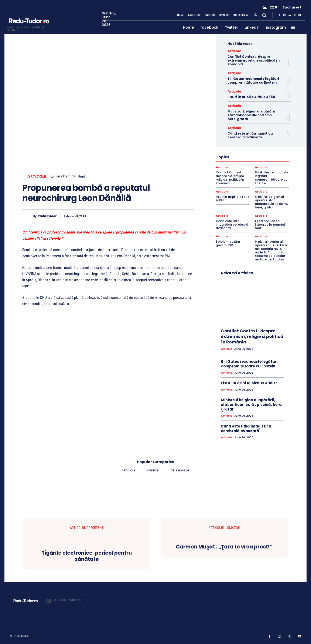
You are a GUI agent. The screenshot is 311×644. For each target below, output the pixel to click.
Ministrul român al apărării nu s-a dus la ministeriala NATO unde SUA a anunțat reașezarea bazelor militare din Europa (272, 250)
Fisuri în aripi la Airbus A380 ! (252, 97)
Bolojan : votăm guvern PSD (228, 243)
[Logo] (29, 28)
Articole (37, 176)
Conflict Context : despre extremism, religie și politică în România (254, 60)
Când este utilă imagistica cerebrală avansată (250, 135)
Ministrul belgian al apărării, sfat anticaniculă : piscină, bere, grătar (252, 115)
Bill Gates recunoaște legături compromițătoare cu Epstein (253, 81)
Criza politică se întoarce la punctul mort (270, 225)
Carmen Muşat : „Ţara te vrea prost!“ (224, 547)
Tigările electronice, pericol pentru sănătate (87, 556)
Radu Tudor (47, 216)
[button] (264, 15)
